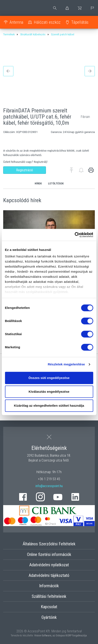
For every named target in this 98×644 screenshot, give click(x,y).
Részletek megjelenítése (66, 364)
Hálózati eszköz (47, 22)
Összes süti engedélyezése (49, 378)
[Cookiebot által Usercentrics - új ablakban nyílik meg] (75, 235)
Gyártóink (49, 617)
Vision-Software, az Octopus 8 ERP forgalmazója (60, 635)
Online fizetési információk (49, 554)
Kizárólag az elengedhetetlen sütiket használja (49, 406)
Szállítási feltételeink (49, 596)
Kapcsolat (49, 607)
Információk (49, 586)
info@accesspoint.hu (49, 486)
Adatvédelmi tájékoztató (49, 575)
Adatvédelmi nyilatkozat (49, 565)
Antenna (16, 22)
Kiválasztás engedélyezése (49, 392)
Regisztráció (25, 170)
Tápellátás (80, 22)
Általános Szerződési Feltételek (49, 544)
